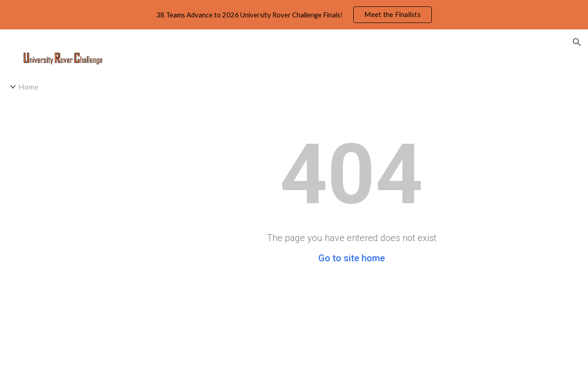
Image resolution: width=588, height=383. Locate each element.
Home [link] (28, 87)
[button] (577, 42)
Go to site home (352, 258)
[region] (294, 15)
